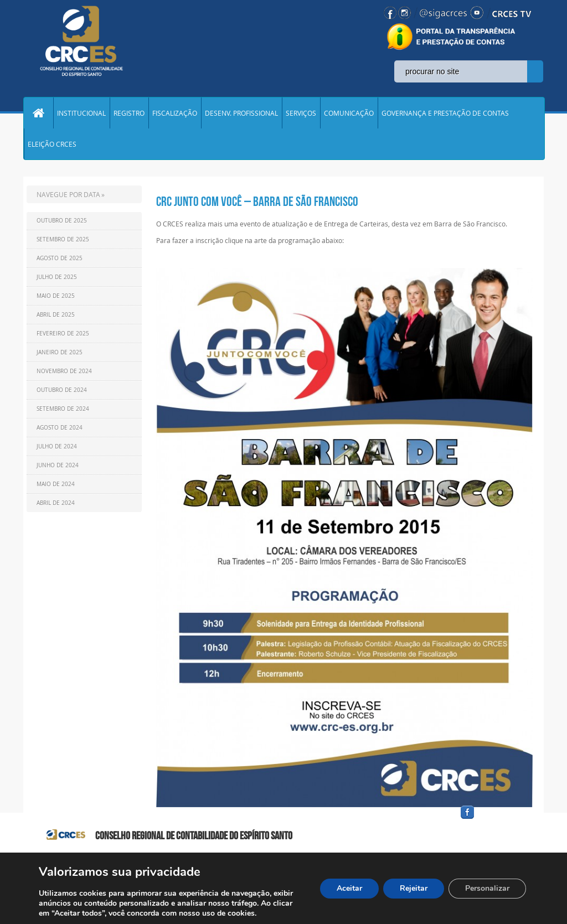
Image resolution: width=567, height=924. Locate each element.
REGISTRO (129, 113)
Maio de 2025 (56, 296)
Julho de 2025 (57, 277)
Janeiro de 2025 (60, 352)
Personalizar (487, 888)
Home (38, 113)
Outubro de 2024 (62, 390)
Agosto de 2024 (60, 428)
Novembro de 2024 (64, 371)
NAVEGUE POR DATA (68, 194)
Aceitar (349, 888)
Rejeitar (414, 888)
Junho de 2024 (58, 465)
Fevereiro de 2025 (63, 334)
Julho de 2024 (57, 446)
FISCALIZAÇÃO (175, 113)
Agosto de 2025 (60, 258)
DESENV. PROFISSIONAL (241, 113)
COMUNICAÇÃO (349, 113)
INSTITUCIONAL (81, 113)
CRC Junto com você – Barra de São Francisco (257, 202)
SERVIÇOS (301, 113)
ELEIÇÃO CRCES (52, 144)
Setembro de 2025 (63, 239)
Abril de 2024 (56, 503)
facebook (494, 819)
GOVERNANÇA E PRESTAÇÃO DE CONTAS (445, 113)
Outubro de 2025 (62, 221)
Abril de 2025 (56, 315)
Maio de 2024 (56, 484)
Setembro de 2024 (63, 409)
